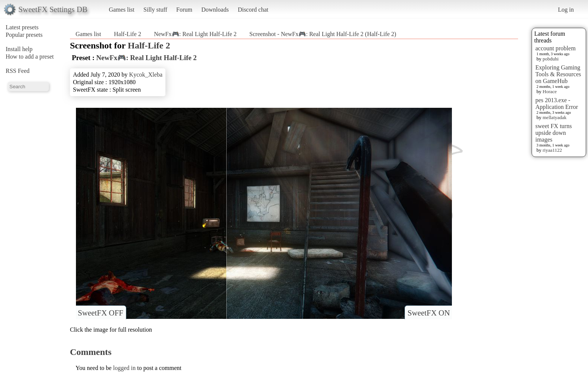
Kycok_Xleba (146, 75)
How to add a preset (30, 57)
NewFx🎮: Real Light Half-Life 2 (195, 34)
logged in (124, 368)
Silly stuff (155, 10)
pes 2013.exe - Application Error (557, 103)
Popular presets (24, 35)
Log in (566, 10)
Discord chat (253, 10)
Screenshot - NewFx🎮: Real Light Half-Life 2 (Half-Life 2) (323, 34)
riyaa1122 (552, 150)
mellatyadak (555, 117)
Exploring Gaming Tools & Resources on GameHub (558, 74)
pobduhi (551, 59)
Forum (184, 10)
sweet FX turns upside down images (554, 133)
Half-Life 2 (127, 34)
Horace (550, 91)
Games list (122, 10)
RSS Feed (18, 71)
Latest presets (22, 27)
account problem (555, 48)
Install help (19, 49)
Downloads (215, 10)
